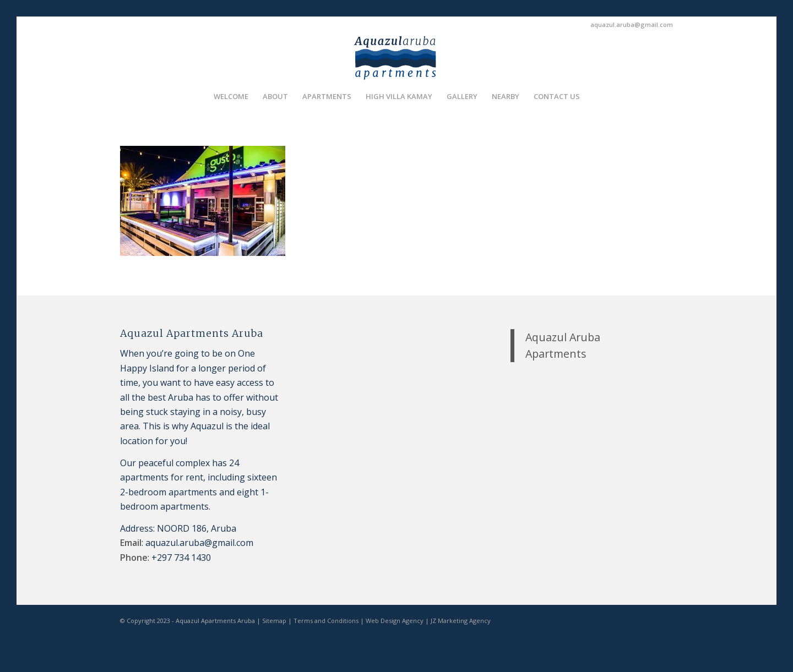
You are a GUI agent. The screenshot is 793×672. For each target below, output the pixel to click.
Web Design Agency (395, 621)
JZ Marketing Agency (461, 621)
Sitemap (274, 621)
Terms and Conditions (326, 621)
